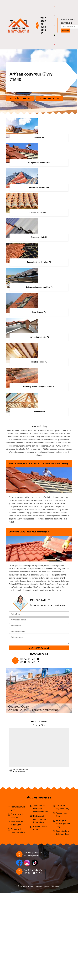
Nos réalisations (20, 98)
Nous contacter (50, 98)
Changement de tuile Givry (17, 816)
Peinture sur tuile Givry (18, 808)
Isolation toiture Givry (40, 828)
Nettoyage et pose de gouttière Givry (63, 823)
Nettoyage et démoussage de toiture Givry (40, 819)
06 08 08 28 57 (43, 30)
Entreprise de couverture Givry (18, 831)
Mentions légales (53, 886)
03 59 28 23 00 (43, 21)
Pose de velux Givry (61, 814)
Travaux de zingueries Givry (62, 807)
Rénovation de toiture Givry (17, 823)
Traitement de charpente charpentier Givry (41, 809)
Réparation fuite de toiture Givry (62, 832)
